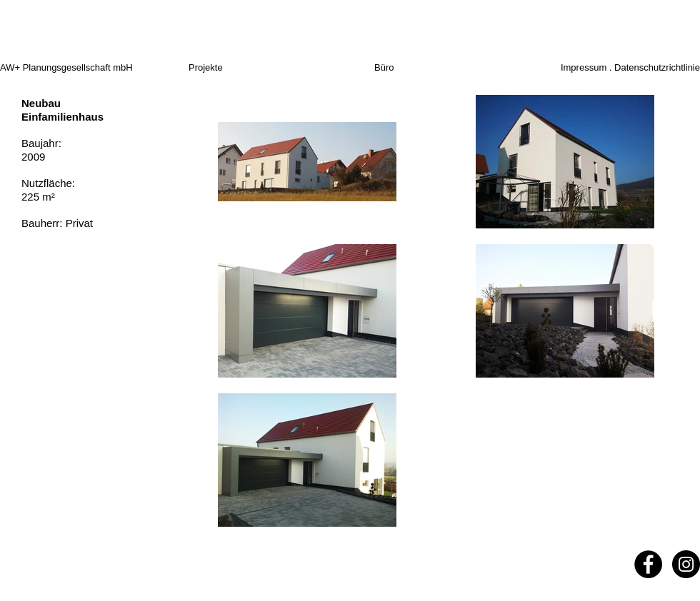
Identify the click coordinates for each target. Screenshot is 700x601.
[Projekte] (224, 68)
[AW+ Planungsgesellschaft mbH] (92, 68)
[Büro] (397, 68)
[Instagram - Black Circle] (686, 564)
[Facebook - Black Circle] (648, 564)
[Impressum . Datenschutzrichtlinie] (620, 68)
